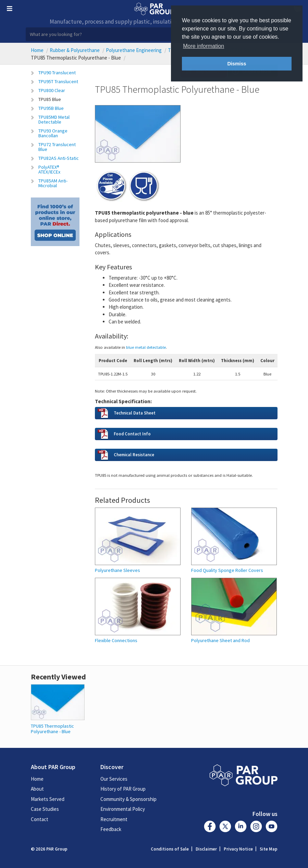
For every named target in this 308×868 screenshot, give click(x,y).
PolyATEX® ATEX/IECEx (49, 169)
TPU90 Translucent (57, 73)
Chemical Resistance (134, 455)
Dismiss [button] (237, 64)
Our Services (114, 779)
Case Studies (45, 809)
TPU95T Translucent (58, 81)
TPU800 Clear (52, 90)
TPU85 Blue (50, 99)
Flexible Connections (116, 641)
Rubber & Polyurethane (75, 50)
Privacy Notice (238, 849)
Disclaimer (206, 849)
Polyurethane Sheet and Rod (220, 641)
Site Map (269, 849)
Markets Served (48, 799)
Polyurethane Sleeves (118, 570)
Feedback (111, 829)
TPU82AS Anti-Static (59, 158)
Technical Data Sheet (135, 413)
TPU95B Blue (51, 108)
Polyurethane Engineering (134, 50)
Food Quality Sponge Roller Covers (227, 570)
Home (37, 50)
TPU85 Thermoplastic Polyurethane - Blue (52, 729)
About (37, 789)
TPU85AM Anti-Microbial (53, 183)
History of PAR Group (123, 789)
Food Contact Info (132, 434)
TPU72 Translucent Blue (57, 147)
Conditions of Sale (170, 849)
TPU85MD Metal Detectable (54, 119)
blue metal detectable (146, 347)
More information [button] (204, 46)
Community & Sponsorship (128, 799)
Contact (40, 819)
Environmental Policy (123, 809)
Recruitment (114, 819)
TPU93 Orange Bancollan (53, 133)
